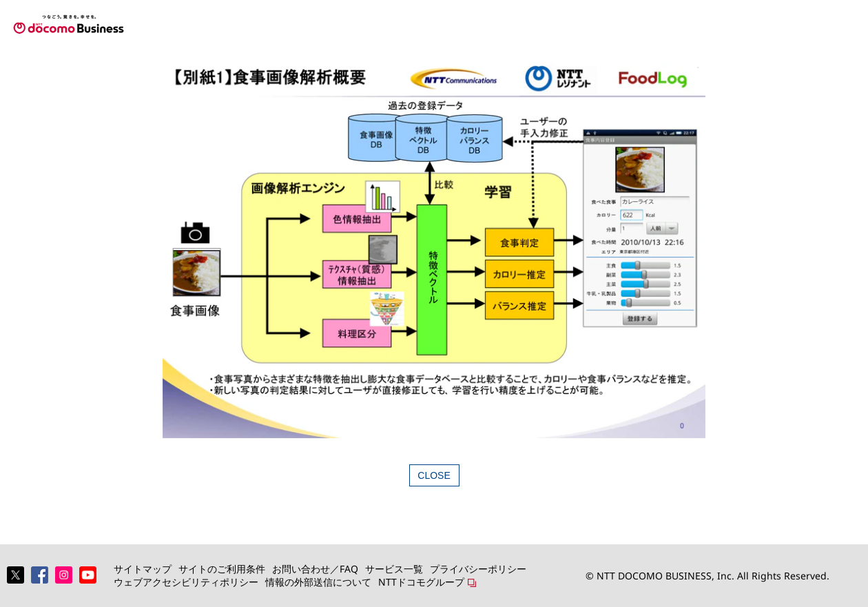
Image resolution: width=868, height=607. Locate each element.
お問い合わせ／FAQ (315, 569)
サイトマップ (143, 569)
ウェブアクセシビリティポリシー (186, 582)
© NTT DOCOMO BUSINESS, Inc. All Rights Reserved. (707, 576)
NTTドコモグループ (421, 582)
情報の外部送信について (318, 582)
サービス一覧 (394, 569)
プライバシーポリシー (478, 569)
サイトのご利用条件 (222, 569)
